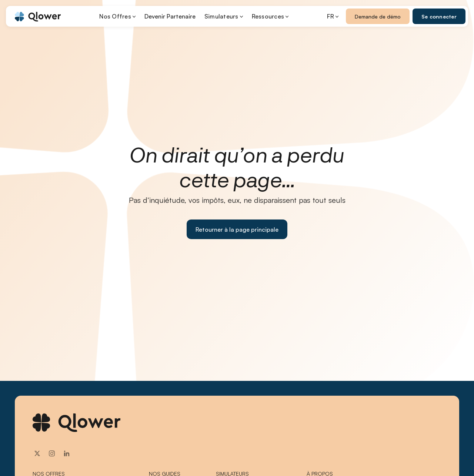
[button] (117, 16)
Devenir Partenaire (170, 16)
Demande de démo (378, 16)
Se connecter (439, 16)
